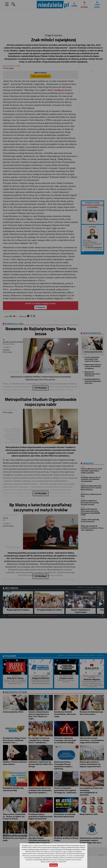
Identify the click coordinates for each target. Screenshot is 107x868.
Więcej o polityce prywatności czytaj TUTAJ (53, 862)
